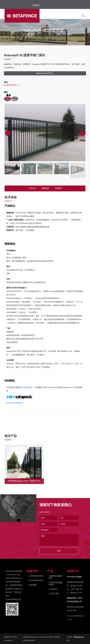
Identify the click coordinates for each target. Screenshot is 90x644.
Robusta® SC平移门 (45, 73)
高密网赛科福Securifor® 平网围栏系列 (24, 481)
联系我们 (37, 5)
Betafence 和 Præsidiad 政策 (42, 637)
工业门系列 (55, 593)
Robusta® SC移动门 (15, 403)
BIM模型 (58, 188)
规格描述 (45, 188)
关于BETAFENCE (37, 576)
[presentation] (8, 133)
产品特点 (32, 188)
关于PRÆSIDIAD (37, 580)
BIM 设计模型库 (26, 387)
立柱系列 (54, 589)
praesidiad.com (15, 599)
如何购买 (33, 585)
